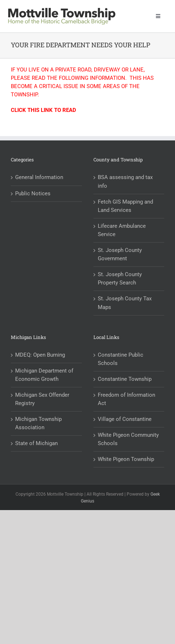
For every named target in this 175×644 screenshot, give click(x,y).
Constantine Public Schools (121, 359)
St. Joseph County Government (120, 254)
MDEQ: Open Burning (40, 355)
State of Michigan (36, 443)
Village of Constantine (125, 419)
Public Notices (33, 193)
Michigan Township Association (38, 423)
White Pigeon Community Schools (128, 439)
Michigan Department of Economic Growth (44, 375)
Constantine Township (125, 379)
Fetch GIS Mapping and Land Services (125, 206)
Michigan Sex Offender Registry (42, 399)
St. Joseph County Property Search (120, 279)
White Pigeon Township (126, 459)
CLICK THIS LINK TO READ (43, 110)
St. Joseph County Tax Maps (125, 303)
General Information (39, 177)
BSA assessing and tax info (125, 181)
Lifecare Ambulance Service (122, 230)
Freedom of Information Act (126, 399)
